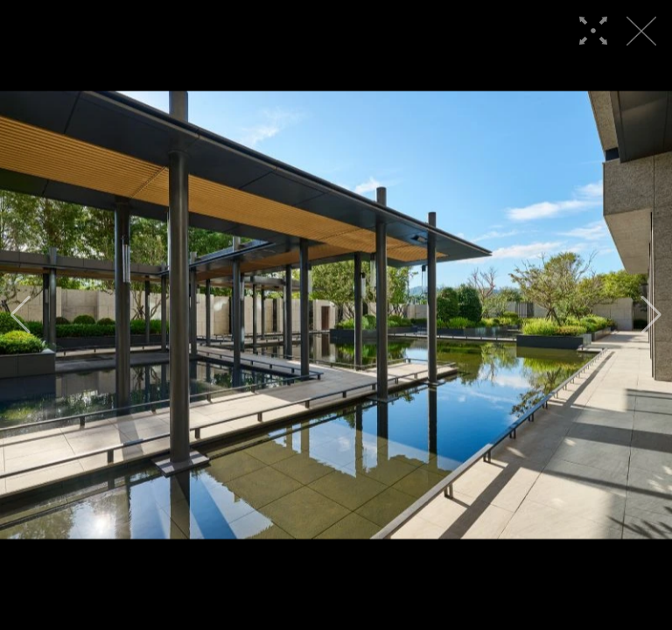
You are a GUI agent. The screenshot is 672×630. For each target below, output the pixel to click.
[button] (21, 315)
